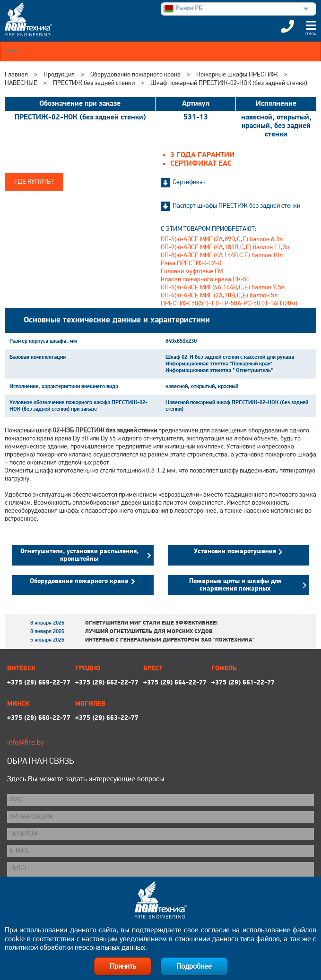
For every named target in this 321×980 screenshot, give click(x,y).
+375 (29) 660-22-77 (39, 718)
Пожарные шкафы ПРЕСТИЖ (237, 75)
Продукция (59, 75)
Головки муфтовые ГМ (192, 272)
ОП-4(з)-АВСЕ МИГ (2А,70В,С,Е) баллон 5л (219, 296)
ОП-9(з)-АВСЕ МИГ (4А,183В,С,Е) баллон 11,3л (225, 248)
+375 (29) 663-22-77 (107, 718)
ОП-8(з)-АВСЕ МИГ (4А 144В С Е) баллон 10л (222, 256)
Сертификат (189, 182)
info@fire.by (26, 743)
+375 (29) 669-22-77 (39, 683)
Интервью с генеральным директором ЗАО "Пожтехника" (170, 640)
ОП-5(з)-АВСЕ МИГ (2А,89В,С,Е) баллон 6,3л (222, 240)
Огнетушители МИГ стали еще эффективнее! (151, 623)
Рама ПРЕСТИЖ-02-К (191, 264)
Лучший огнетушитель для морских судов (149, 632)
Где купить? (34, 182)
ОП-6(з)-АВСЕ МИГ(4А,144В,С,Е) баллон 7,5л (223, 288)
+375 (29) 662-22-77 (107, 683)
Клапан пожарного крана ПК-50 (205, 280)
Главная (16, 75)
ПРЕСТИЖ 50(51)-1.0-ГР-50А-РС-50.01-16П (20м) (229, 304)
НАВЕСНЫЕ (21, 83)
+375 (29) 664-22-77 (175, 683)
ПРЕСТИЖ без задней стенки (94, 83)
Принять (123, 967)
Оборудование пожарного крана (135, 75)
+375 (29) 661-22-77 (243, 683)
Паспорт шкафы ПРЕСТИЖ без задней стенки (236, 206)
